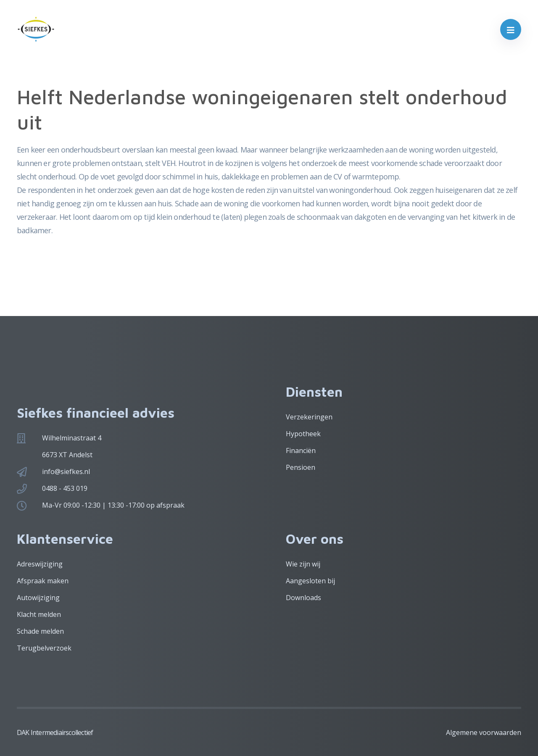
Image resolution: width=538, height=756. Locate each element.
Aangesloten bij (310, 581)
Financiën (301, 450)
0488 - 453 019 (65, 488)
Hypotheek (303, 434)
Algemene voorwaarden (484, 732)
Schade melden (40, 631)
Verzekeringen (309, 417)
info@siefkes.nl (66, 472)
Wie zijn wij (303, 564)
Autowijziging (38, 598)
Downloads (303, 598)
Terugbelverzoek (44, 648)
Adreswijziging (40, 564)
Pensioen (301, 467)
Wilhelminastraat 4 (72, 438)
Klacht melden (39, 614)
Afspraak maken (43, 581)
